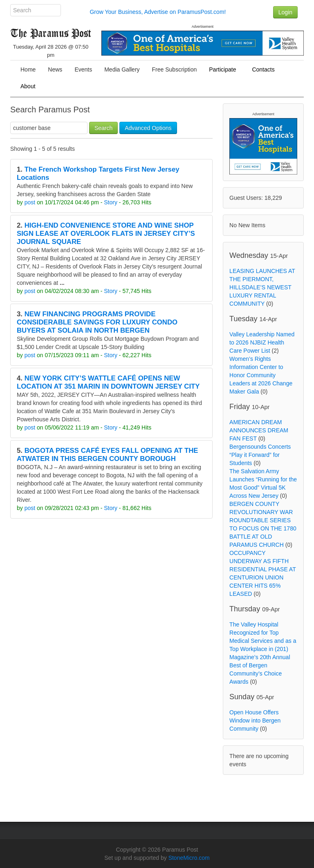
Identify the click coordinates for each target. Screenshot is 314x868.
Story (111, 202)
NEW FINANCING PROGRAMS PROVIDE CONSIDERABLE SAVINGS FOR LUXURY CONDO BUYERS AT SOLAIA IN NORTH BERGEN (97, 322)
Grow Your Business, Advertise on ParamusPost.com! (158, 12)
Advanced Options (148, 128)
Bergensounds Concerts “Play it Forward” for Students (260, 455)
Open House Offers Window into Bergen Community (255, 720)
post (30, 202)
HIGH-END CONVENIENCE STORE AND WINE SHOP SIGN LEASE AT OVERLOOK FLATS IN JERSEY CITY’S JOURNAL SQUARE (106, 234)
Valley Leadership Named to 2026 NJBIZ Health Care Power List (262, 342)
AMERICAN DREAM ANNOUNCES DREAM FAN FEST (259, 430)
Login (285, 12)
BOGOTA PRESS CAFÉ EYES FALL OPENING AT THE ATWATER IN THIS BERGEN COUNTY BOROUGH (108, 455)
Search (103, 128)
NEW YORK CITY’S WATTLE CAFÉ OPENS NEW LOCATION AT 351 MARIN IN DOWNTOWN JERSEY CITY (108, 382)
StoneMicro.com (189, 858)
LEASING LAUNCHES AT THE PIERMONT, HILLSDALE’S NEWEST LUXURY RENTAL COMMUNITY (262, 287)
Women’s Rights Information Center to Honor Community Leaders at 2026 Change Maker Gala (261, 375)
